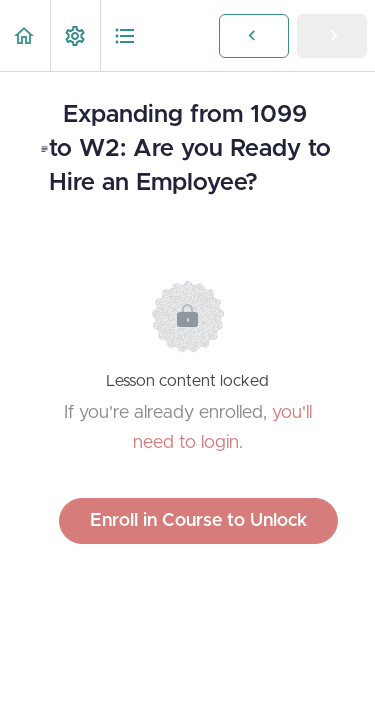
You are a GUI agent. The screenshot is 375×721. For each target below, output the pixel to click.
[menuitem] (75, 35)
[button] (25, 35)
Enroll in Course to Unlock (198, 521)
